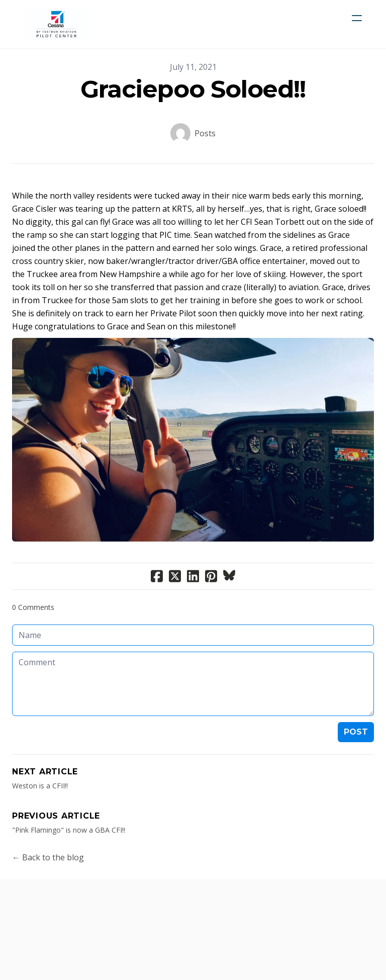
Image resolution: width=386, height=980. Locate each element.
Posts (205, 133)
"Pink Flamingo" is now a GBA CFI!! (69, 830)
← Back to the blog (48, 857)
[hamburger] (357, 18)
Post (356, 732)
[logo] (56, 24)
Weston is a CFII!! (40, 786)
